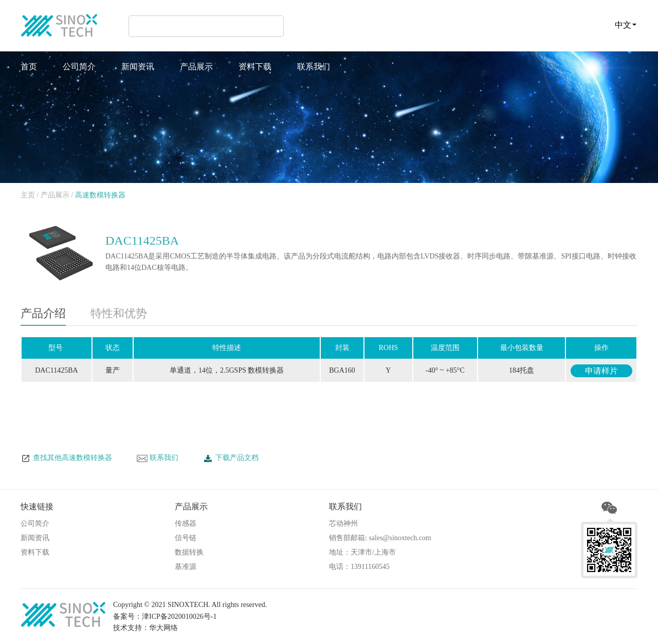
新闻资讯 (138, 67)
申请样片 (601, 371)
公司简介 (79, 67)
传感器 (186, 523)
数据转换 (189, 552)
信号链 (186, 538)
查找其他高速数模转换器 (66, 458)
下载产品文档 (231, 458)
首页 (29, 67)
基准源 (186, 567)
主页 (28, 195)
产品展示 (196, 67)
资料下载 (255, 67)
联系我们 (314, 67)
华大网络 (163, 628)
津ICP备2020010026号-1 (179, 617)
